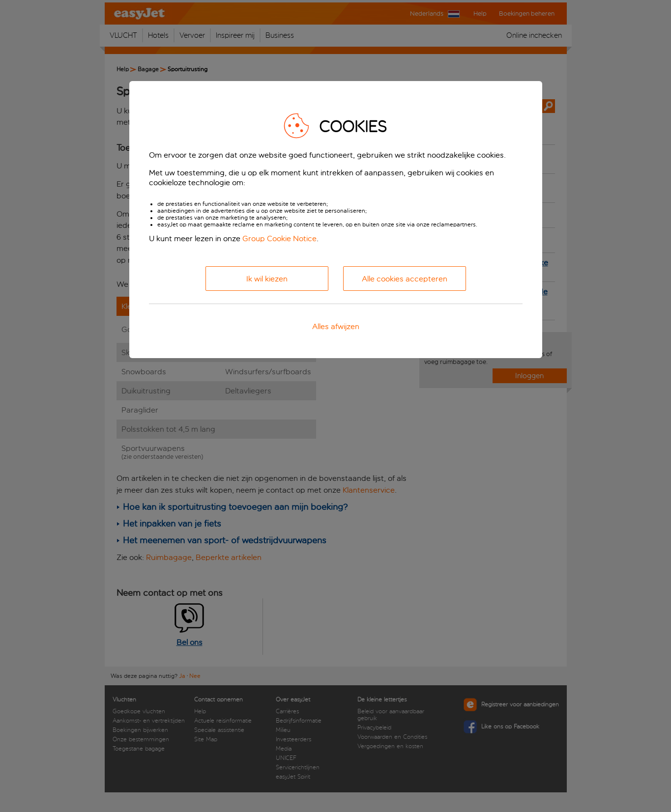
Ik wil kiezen (267, 279)
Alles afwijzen (336, 326)
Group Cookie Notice (279, 238)
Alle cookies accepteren (405, 279)
